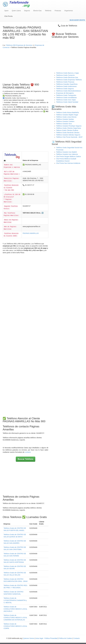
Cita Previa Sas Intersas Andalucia (68, 163)
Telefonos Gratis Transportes (66, 95)
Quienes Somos (29, 638)
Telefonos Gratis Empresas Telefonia (69, 80)
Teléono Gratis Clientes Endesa (67, 130)
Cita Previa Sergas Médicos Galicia (68, 156)
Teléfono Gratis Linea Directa (66, 117)
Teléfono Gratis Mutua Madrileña (68, 113)
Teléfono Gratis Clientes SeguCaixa (69, 128)
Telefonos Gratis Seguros (65, 89)
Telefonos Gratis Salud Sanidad (67, 102)
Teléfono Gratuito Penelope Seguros (69, 126)
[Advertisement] (26, 65)
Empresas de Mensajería (65, 93)
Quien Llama (16, 11)
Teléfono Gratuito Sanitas (65, 119)
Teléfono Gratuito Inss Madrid (66, 152)
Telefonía (48, 11)
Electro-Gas (37, 11)
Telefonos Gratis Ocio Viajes (66, 100)
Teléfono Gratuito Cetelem (65, 121)
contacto (28, 452)
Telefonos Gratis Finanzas (65, 82)
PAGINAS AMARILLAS (31, 233)
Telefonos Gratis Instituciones (66, 86)
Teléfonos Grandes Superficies (67, 84)
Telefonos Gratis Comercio (65, 75)
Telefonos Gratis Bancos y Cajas (68, 73)
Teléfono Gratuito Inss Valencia (67, 154)
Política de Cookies (65, 638)
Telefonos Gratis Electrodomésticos (68, 91)
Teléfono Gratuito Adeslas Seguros (68, 135)
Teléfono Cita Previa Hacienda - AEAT (69, 137)
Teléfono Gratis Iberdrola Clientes (68, 133)
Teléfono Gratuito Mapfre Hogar (67, 115)
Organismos (69, 11)
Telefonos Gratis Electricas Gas (67, 77)
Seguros (27, 11)
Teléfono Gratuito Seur (64, 124)
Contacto (76, 638)
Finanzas (58, 11)
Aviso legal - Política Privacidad (46, 638)
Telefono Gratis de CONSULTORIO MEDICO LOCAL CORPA (15, 626)
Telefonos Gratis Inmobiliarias (67, 98)
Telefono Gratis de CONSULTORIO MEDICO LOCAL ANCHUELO (15, 609)
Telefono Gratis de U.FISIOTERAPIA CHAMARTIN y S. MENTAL (15, 600)
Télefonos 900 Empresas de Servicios (19, 45)
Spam (6, 11)
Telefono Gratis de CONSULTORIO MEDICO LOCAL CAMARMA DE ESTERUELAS (15, 618)
